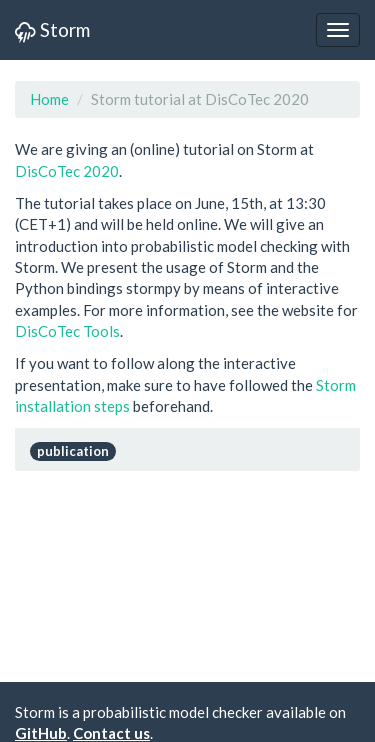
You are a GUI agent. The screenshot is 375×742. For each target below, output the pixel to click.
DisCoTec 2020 (67, 171)
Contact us (111, 733)
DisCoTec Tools (67, 331)
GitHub (41, 733)
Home (49, 99)
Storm (52, 29)
